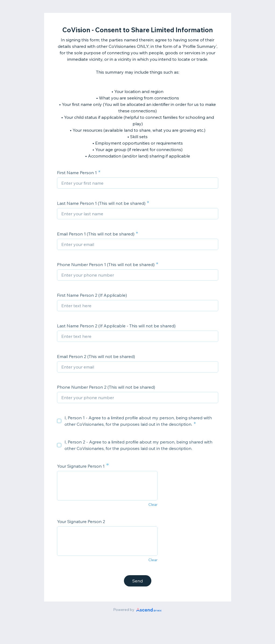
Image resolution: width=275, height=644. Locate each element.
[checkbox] (59, 421)
